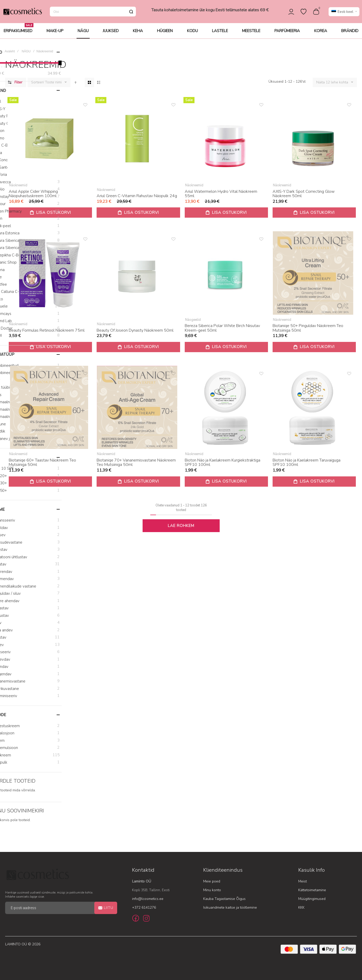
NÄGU (26, 55)
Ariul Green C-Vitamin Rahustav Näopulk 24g (137, 199)
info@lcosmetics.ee (148, 899)
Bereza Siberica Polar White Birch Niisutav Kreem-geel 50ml (222, 332)
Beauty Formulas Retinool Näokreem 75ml (47, 334)
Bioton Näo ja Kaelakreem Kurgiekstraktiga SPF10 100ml (222, 466)
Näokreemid (18, 189)
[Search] (131, 13)
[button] (344, 13)
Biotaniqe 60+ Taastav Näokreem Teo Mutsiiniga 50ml (42, 466)
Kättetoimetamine (312, 890)
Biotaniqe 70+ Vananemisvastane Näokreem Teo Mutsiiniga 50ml (136, 466)
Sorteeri (38, 86)
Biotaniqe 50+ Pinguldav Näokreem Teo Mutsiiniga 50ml (308, 332)
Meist (303, 881)
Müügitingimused (312, 899)
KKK (301, 907)
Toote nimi (54, 86)
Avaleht (10, 55)
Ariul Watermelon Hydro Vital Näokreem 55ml (221, 197)
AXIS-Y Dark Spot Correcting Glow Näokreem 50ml (304, 197)
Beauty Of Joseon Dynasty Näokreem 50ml (135, 334)
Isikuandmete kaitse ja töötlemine (230, 907)
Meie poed (212, 881)
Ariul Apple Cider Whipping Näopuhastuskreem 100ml (33, 197)
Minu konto (212, 890)
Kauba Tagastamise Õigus (224, 899)
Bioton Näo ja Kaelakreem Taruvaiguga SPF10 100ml (307, 466)
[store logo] (22, 13)
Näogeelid (193, 323)
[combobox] (93, 13)
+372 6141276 (144, 907)
